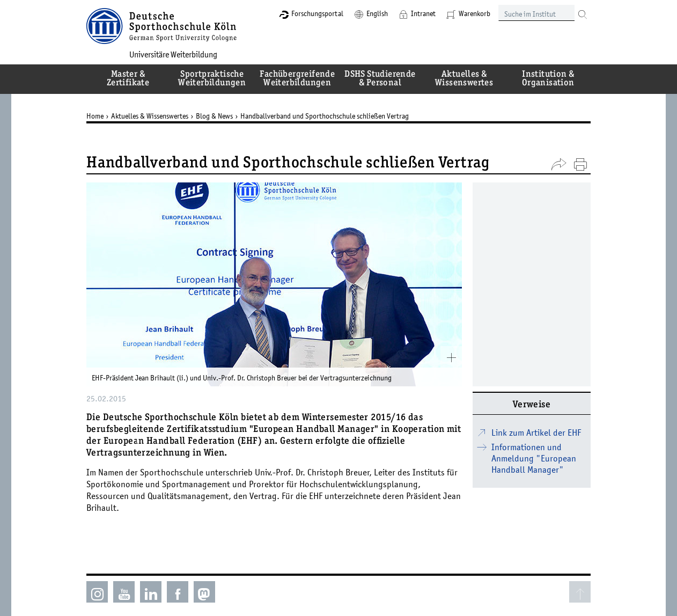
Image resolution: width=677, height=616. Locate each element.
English (377, 13)
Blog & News (214, 116)
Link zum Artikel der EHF (536, 432)
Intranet (423, 13)
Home (95, 116)
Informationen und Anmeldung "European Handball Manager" (534, 458)
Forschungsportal (317, 13)
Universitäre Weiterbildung (173, 54)
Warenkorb (474, 13)
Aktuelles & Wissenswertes (150, 116)
